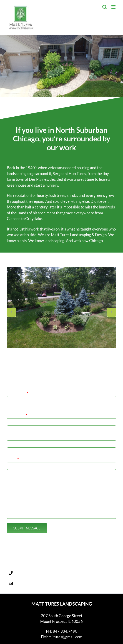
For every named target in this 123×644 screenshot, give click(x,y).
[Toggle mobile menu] (114, 7)
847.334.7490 (32, 561)
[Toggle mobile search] (105, 7)
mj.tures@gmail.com (37, 571)
